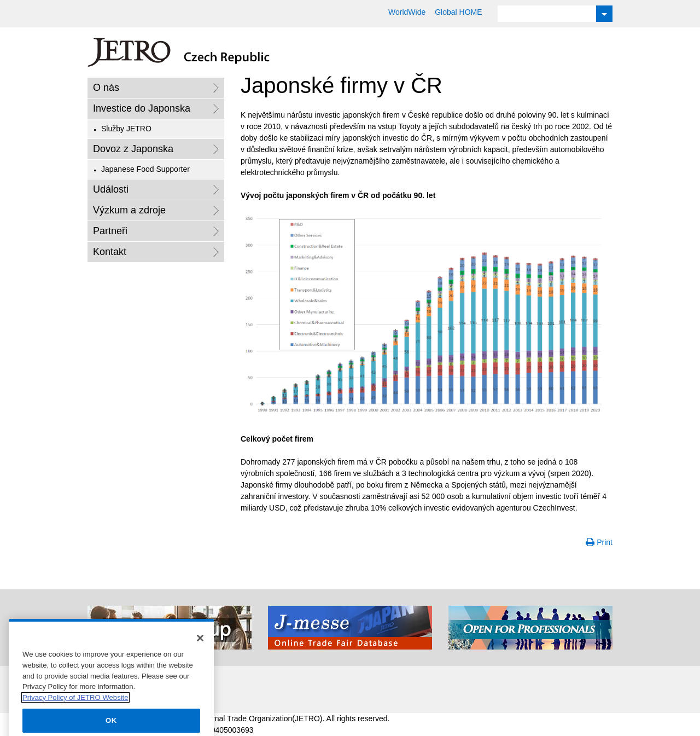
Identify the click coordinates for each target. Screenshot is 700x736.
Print (605, 542)
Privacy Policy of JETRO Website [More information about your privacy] (75, 709)
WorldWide (407, 12)
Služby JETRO (126, 129)
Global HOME (458, 12)
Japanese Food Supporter (145, 169)
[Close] (200, 650)
